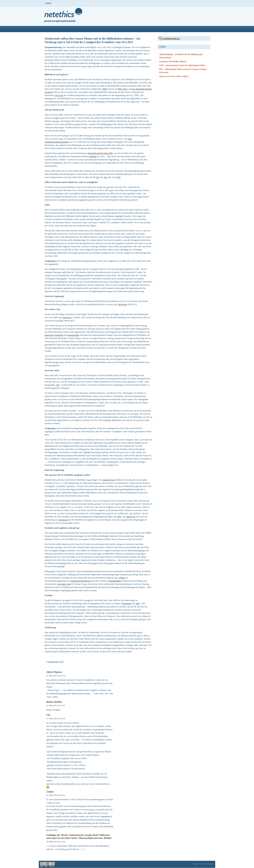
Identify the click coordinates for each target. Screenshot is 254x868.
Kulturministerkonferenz (81, 581)
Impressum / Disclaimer (204, 864)
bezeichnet (126, 604)
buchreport (123, 304)
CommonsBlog (171, 39)
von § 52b (59, 95)
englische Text (109, 480)
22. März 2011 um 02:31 (56, 795)
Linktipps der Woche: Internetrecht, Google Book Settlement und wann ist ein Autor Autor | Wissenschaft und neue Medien (79, 836)
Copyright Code (64, 584)
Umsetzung (63, 520)
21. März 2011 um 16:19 (56, 718)
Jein (57, 118)
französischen (73, 335)
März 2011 (123, 89)
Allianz (122, 578)
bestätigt (93, 156)
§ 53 (68, 121)
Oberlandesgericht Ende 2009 (100, 153)
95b (118, 177)
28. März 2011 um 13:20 (56, 842)
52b (58, 385)
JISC (119, 517)
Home (48, 3)
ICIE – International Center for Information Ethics (182, 65)
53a (105, 177)
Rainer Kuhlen (54, 702)
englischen (49, 335)
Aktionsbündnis (115, 581)
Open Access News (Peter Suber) (174, 76)
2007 (138, 604)
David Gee (131, 517)
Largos (50, 792)
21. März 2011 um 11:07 (56, 705)
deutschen (59, 335)
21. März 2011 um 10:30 (56, 676)
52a (97, 177)
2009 (105, 89)
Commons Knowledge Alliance (173, 61)
